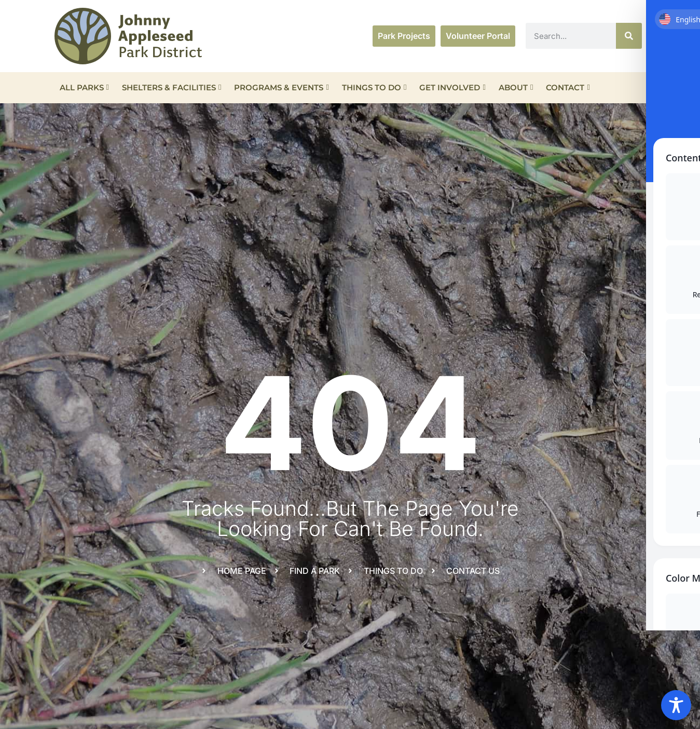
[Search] (629, 36)
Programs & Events (281, 87)
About (516, 87)
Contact (568, 87)
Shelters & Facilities (171, 87)
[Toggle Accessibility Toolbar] (676, 705)
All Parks (84, 87)
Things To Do (374, 87)
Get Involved (452, 87)
